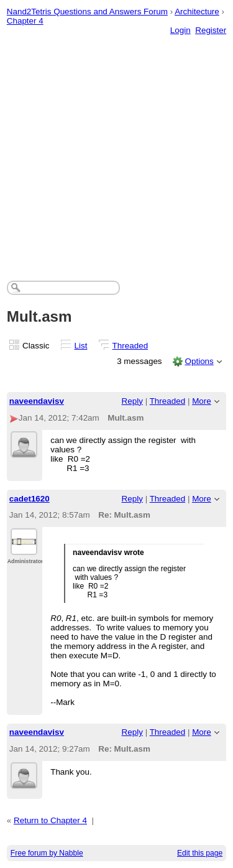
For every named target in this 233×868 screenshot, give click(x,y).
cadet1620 (30, 499)
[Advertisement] (116, 145)
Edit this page (200, 853)
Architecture (197, 12)
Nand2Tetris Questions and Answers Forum (87, 12)
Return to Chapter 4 (50, 820)
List (81, 346)
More (202, 401)
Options (199, 361)
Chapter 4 (25, 21)
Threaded (130, 346)
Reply (132, 401)
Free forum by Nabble (47, 853)
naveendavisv (37, 401)
